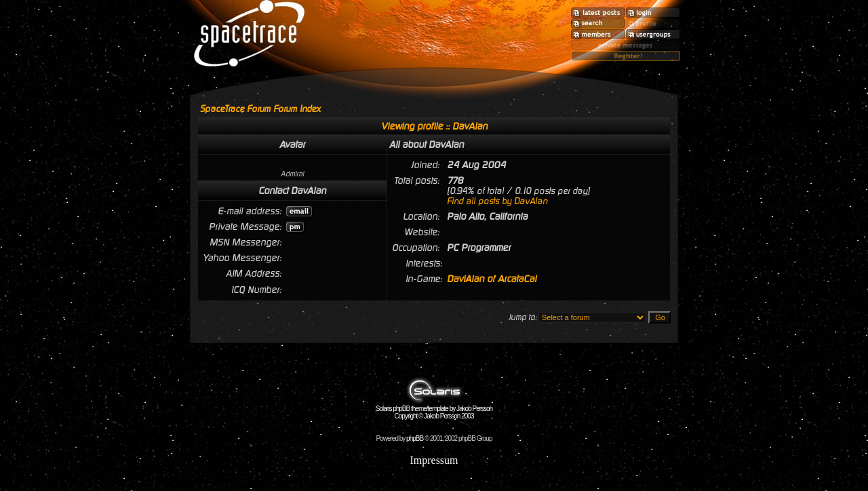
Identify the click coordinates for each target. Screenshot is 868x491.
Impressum (434, 460)
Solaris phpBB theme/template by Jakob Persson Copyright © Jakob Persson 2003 (434, 409)
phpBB (415, 438)
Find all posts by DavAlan (497, 201)
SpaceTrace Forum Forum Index (260, 109)
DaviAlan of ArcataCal (492, 279)
